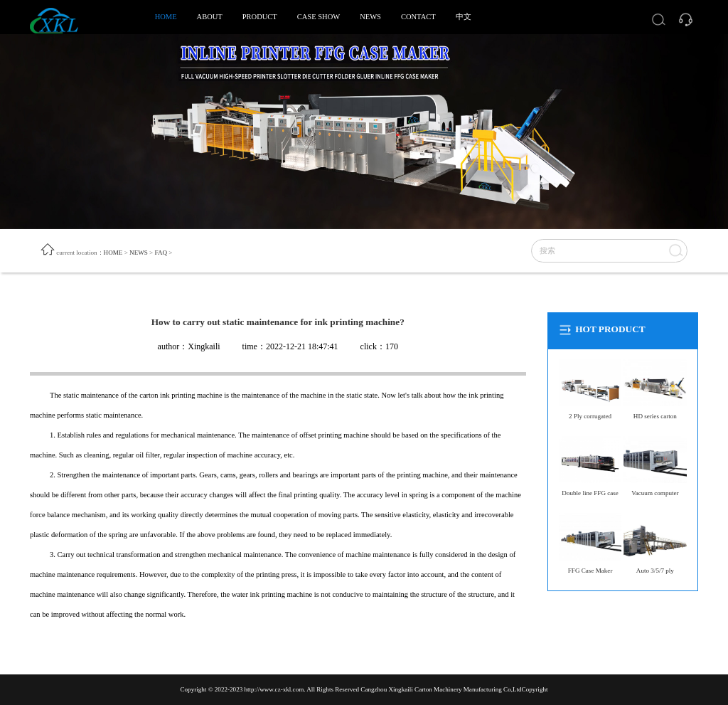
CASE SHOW (318, 17)
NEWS (370, 17)
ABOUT (210, 17)
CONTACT (418, 17)
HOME (166, 17)
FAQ (161, 253)
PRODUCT (260, 17)
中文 (464, 17)
